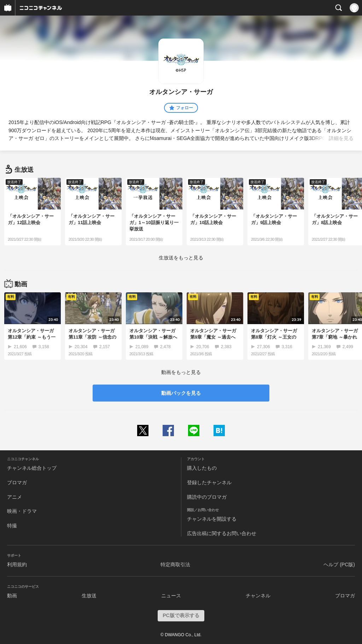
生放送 (89, 596)
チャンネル (258, 596)
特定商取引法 (175, 564)
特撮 (12, 526)
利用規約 (17, 564)
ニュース (171, 596)
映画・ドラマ (22, 511)
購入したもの (202, 468)
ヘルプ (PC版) (339, 564)
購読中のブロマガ (207, 497)
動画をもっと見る (181, 372)
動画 (12, 596)
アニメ (14, 497)
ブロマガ (17, 482)
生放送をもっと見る (181, 258)
